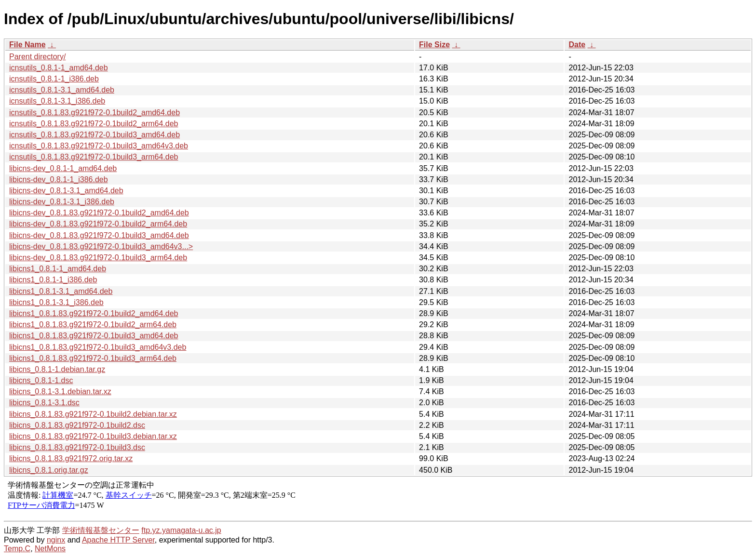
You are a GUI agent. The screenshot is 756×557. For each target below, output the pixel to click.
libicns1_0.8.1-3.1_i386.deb (56, 302)
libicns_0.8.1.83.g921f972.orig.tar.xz (71, 458)
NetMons (50, 549)
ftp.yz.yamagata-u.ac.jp (181, 530)
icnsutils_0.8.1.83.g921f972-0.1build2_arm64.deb (94, 124)
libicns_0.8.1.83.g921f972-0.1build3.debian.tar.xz (93, 436)
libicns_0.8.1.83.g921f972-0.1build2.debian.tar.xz (93, 414)
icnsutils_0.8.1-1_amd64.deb (59, 68)
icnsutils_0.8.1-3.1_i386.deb (57, 101)
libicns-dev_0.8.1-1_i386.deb (59, 179)
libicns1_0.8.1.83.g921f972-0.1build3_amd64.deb (94, 336)
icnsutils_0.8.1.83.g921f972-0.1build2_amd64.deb (94, 113)
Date (577, 45)
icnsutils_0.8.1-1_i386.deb (54, 79)
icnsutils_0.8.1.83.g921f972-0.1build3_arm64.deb (94, 157)
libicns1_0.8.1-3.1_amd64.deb (61, 291)
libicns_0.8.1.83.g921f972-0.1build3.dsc (77, 447)
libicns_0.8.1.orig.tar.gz (49, 470)
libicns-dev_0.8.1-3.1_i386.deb (62, 202)
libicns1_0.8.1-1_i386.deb (53, 280)
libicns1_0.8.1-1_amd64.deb (58, 269)
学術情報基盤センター (101, 530)
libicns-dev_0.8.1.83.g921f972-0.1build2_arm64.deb (98, 224)
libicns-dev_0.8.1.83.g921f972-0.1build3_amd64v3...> (101, 246)
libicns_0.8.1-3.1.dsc (44, 403)
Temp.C (17, 549)
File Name (27, 45)
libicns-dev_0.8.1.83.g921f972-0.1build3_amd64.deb (99, 235)
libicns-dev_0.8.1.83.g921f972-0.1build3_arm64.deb (98, 258)
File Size (434, 45)
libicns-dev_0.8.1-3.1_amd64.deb (66, 191)
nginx (56, 540)
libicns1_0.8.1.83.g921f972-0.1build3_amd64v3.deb (98, 347)
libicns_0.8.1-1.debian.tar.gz (57, 369)
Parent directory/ (37, 57)
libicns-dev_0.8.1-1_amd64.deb (63, 168)
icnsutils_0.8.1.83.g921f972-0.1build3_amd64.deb (94, 135)
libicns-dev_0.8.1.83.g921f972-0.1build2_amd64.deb (99, 213)
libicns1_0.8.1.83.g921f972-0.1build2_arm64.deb (93, 325)
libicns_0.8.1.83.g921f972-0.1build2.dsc (77, 425)
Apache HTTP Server (118, 540)
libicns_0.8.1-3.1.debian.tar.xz (60, 391)
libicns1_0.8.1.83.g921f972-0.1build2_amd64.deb (94, 313)
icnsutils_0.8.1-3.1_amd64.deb (62, 90)
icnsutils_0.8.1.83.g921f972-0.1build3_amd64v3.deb (99, 146)
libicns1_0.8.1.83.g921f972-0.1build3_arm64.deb (93, 358)
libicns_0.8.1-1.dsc (41, 380)
